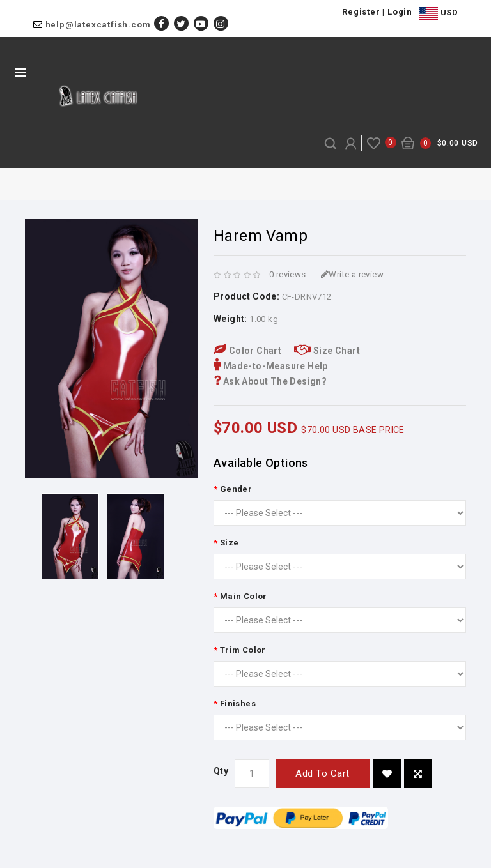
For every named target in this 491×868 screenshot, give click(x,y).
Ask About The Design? (270, 381)
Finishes (238, 704)
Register (361, 12)
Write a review (352, 274)
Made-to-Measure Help (271, 366)
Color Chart (247, 351)
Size (230, 543)
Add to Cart (323, 773)
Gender (236, 489)
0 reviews (288, 274)
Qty (221, 771)
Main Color (244, 596)
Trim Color (243, 650)
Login (400, 12)
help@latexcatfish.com (98, 25)
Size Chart (327, 351)
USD (438, 13)
